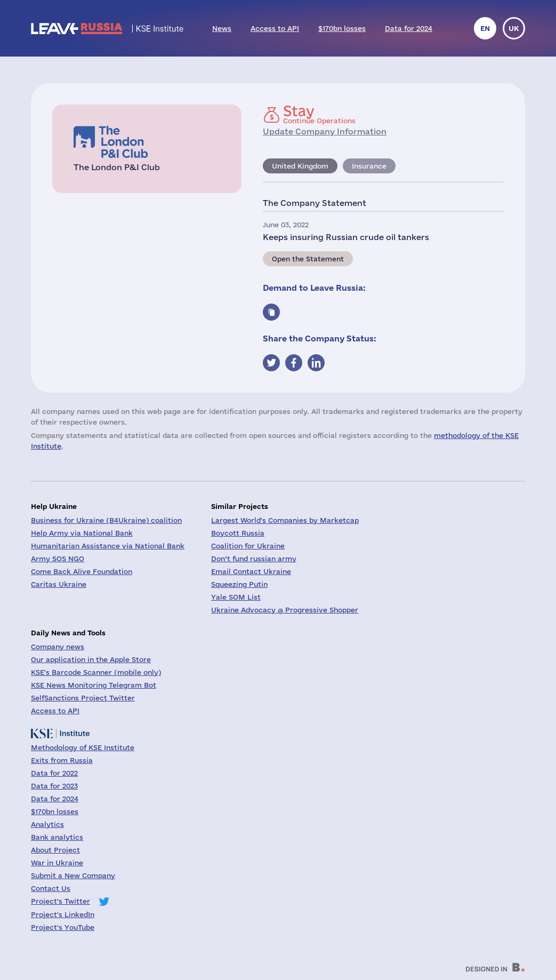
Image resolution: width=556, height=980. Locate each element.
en (485, 28)
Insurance (369, 166)
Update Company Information (325, 132)
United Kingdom (300, 166)
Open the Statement (308, 259)
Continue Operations (319, 114)
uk (514, 28)
